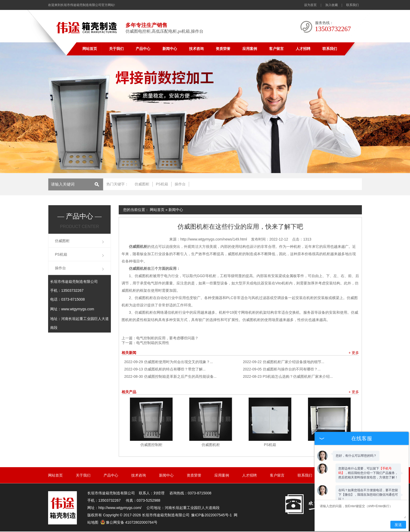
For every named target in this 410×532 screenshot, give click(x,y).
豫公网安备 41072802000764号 (129, 522)
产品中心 (143, 49)
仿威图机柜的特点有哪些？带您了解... (165, 369)
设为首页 (310, 5)
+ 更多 (354, 353)
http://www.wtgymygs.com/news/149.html (213, 239)
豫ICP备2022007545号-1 (212, 515)
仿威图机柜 (211, 445)
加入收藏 (332, 5)
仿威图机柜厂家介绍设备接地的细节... (284, 362)
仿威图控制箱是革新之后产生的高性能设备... (170, 376)
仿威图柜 (142, 184)
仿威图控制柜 (151, 445)
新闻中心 (170, 49)
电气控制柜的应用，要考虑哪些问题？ (167, 338)
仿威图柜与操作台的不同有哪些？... (282, 369)
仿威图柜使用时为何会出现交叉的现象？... (169, 362)
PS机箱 (162, 184)
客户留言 (276, 49)
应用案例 (250, 49)
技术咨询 (196, 49)
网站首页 (90, 49)
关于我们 (116, 49)
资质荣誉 (223, 49)
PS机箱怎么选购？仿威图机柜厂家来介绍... (288, 376)
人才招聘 (303, 49)
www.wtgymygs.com (78, 309)
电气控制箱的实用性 (153, 343)
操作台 (180, 184)
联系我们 (352, 5)
